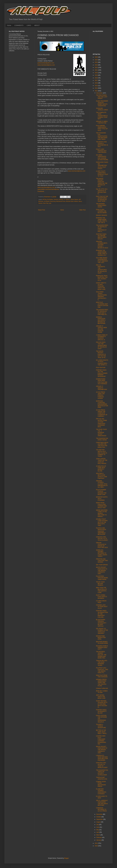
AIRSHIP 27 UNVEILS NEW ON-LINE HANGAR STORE (101, 329)
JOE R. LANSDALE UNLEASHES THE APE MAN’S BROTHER (102, 803)
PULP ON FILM (101, 368)
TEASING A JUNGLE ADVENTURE (101, 726)
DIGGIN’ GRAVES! (102, 215)
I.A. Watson (67, 199)
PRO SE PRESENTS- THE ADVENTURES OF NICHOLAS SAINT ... (101, 269)
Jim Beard (47, 201)
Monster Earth (70, 201)
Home (9, 25)
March (98, 835)
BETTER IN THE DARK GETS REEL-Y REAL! (101, 732)
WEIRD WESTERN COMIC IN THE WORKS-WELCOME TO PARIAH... (102, 513)
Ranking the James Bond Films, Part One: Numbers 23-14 (102, 278)
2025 (96, 60)
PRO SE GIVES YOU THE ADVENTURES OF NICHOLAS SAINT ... (101, 345)
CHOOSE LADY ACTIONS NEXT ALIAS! (102, 607)
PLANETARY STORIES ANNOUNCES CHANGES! (101, 791)
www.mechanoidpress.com (46, 65)
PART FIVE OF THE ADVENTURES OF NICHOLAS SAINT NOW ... (102, 199)
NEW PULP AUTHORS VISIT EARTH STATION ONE (102, 305)
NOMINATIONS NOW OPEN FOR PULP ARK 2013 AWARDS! (102, 381)
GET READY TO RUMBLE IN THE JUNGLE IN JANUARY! (102, 631)
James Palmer (74, 199)
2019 (96, 75)
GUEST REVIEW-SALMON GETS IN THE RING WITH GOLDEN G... (102, 704)
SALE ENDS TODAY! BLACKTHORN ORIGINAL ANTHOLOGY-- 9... (101, 296)
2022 (96, 68)
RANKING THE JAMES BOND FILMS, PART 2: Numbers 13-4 (102, 253)
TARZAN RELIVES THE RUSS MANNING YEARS (102, 663)
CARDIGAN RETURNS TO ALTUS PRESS (101, 809)
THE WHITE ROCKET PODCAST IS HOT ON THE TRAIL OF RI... (101, 354)
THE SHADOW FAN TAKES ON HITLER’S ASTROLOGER (102, 773)
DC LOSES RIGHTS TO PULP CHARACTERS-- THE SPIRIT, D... (102, 363)
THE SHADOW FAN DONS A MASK (102, 439)
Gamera (56, 199)
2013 (96, 88)
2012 (96, 91)
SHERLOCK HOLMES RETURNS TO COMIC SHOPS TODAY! (102, 553)
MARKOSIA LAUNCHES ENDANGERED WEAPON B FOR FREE (102, 404)
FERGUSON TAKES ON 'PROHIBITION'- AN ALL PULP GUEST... (102, 165)
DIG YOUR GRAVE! (102, 565)
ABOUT (37, 25)
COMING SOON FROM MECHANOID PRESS (101, 784)
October (99, 817)
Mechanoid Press (61, 201)
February (99, 837)
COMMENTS (19, 25)
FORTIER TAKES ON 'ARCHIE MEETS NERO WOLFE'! (101, 237)
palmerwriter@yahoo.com (46, 63)
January (99, 840)
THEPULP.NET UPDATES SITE (102, 778)
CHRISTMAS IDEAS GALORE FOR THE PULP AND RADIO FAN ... (102, 445)
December (100, 93)
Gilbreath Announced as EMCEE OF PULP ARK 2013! (102, 545)
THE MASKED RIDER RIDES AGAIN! (101, 205)
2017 (96, 80)
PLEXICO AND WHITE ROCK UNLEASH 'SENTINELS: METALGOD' (101, 531)
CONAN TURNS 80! (102, 688)
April (98, 832)
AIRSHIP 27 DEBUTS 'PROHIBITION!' (102, 388)
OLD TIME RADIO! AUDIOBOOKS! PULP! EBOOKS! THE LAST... (102, 260)
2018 (96, 78)
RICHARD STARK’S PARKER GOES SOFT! (102, 648)
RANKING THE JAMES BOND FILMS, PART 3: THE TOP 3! (102, 220)
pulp (50, 203)
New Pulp (46, 203)
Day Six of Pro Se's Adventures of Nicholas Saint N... (102, 191)
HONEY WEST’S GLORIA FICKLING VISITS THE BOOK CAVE (101, 286)
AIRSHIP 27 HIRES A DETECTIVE (102, 122)
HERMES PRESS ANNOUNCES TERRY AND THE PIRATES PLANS (101, 683)
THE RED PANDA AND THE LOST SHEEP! (102, 97)
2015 (96, 86)
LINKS (29, 25)
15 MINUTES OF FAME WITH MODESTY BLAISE (101, 469)
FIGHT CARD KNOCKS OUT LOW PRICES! (101, 151)
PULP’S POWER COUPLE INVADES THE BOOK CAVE (101, 492)
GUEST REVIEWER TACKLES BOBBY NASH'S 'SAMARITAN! (102, 103)
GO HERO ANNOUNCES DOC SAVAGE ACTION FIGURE (102, 157)
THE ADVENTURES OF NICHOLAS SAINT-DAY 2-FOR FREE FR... (102, 312)
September (100, 819)
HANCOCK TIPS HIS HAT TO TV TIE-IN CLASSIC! (102, 539)
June (98, 827)
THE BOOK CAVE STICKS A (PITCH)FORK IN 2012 (102, 144)
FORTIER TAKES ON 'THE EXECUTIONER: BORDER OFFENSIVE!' (102, 373)
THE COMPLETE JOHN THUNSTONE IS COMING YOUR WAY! (102, 116)
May (98, 830)
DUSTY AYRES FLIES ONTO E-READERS (102, 597)
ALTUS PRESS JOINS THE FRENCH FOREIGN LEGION (101, 395)
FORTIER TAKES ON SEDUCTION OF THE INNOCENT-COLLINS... (102, 614)
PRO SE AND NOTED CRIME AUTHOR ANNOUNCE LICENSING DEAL (101, 423)
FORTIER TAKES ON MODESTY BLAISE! (101, 711)
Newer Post (42, 210)
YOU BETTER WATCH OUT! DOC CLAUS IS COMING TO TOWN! (102, 453)
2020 (96, 73)
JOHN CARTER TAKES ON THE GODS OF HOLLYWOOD (102, 461)
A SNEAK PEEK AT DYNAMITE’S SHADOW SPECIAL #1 (102, 337)
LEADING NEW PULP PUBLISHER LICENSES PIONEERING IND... (101, 740)
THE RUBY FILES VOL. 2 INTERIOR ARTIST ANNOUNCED (101, 433)
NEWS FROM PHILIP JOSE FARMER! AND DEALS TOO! (101, 505)
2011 (96, 843)
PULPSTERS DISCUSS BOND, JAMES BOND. (102, 578)
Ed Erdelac (50, 199)
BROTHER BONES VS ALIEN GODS (102, 643)
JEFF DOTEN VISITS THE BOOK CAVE (101, 697)
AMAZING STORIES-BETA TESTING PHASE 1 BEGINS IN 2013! (102, 245)
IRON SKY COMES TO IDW (102, 692)
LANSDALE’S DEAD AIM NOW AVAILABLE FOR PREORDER (102, 758)
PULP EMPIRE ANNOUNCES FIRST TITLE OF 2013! (102, 128)
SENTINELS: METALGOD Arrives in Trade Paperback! (101, 476)
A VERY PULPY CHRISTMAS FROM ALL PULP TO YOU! (102, 174)
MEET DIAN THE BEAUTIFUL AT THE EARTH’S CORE (101, 590)
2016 (96, 83)
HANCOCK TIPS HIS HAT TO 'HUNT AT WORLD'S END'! (102, 765)
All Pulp (45, 199)
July (98, 825)
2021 (96, 70)
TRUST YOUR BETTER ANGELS (100, 584)
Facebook (41, 191)
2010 (96, 846)
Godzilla (61, 199)
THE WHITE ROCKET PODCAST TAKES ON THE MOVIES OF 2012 (102, 183)
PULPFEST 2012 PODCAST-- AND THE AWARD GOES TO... (102, 670)
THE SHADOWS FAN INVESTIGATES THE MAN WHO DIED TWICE (102, 136)
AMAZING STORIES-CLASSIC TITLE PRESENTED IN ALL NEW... (102, 484)
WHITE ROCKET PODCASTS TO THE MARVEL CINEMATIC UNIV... (102, 571)
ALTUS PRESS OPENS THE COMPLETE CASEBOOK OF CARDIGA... (102, 413)
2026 (96, 57)
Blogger (66, 858)
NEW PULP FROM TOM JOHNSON (102, 676)
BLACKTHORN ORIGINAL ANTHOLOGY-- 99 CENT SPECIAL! (101, 623)
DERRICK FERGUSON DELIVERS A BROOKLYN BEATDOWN (101, 320)
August (99, 822)
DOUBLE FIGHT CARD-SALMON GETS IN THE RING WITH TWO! (102, 522)
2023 (96, 65)
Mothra (76, 201)
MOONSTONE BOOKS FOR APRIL (101, 638)
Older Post (82, 210)
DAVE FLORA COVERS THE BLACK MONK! (101, 211)
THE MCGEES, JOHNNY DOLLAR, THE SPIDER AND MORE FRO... (101, 655)
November (100, 814)
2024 (96, 62)
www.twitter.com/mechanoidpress (48, 189)
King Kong (53, 201)
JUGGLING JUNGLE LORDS (102, 109)
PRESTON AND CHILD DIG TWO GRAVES (102, 561)
